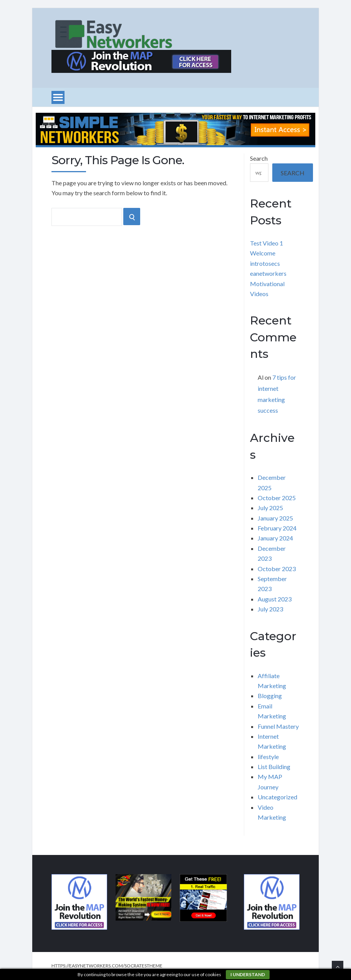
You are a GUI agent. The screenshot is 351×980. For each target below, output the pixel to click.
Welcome (263, 253)
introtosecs (265, 263)
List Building (274, 767)
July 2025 (270, 508)
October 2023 (277, 569)
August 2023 (275, 599)
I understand (248, 974)
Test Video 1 (267, 243)
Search (259, 158)
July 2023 (270, 609)
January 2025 (275, 518)
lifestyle (268, 757)
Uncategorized (277, 797)
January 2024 (275, 538)
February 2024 (277, 528)
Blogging (270, 696)
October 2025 (277, 498)
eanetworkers (268, 273)
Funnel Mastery (278, 726)
